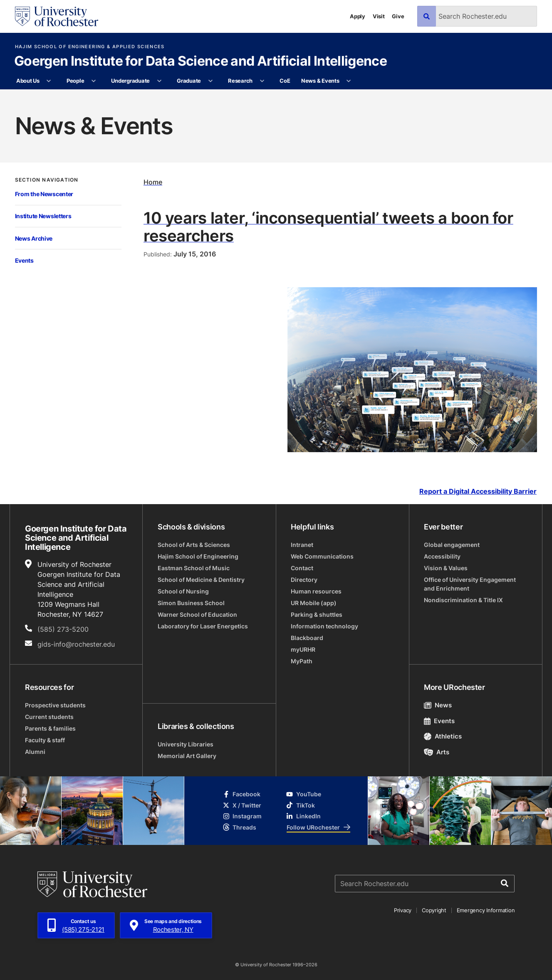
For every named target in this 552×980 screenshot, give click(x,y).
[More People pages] (94, 81)
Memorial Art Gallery (187, 756)
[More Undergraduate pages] (159, 81)
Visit (379, 16)
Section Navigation (47, 180)
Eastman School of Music (194, 568)
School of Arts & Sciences (194, 545)
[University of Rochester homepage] (57, 16)
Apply (358, 16)
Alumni (35, 752)
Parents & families (50, 728)
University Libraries (186, 744)
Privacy (403, 910)
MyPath (302, 661)
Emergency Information (486, 910)
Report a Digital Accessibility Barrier (478, 491)
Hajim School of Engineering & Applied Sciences (90, 47)
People (75, 81)
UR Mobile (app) (314, 603)
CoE (285, 81)
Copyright (434, 910)
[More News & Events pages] (349, 81)
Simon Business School (191, 603)
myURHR (303, 649)
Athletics (443, 736)
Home (153, 182)
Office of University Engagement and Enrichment (470, 584)
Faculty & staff (45, 740)
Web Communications (322, 556)
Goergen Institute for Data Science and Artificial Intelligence (201, 62)
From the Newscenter (44, 194)
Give (398, 16)
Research (240, 81)
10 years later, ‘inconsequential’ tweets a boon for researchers (328, 227)
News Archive (34, 238)
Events (24, 260)
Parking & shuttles (317, 614)
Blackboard (307, 638)
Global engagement (452, 545)
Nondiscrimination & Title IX (463, 600)
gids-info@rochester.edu (76, 644)
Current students (49, 717)
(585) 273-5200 (63, 629)
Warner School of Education (197, 614)
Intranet (302, 545)
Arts (437, 752)
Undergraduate (130, 81)
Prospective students (55, 705)
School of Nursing (183, 591)
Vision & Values (446, 568)
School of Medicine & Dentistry (201, 580)
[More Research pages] (262, 81)
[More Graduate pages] (210, 81)
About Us (28, 81)
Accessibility (442, 556)
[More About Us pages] (49, 81)
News (438, 705)
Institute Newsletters (43, 216)
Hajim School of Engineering (198, 556)
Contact (302, 568)
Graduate (189, 81)
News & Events (320, 81)
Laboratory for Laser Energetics (203, 626)
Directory (304, 580)
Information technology (324, 626)
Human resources (316, 591)
